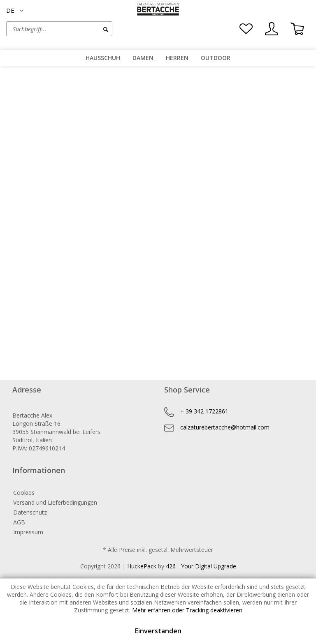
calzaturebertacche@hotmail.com (225, 427)
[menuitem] (82, 29)
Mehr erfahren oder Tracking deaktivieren (187, 610)
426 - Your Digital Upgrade (201, 566)
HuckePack (142, 566)
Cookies (24, 493)
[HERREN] (177, 58)
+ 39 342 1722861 (204, 411)
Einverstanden (158, 631)
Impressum (28, 532)
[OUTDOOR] (216, 58)
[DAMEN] (143, 58)
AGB (19, 522)
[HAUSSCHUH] (103, 58)
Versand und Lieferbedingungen (55, 502)
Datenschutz (30, 512)
